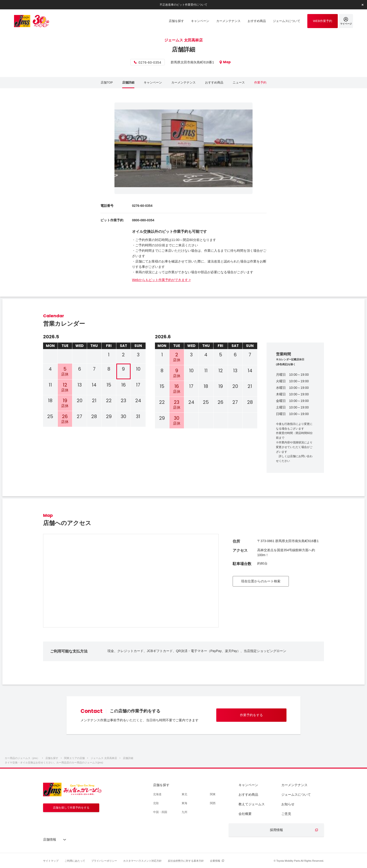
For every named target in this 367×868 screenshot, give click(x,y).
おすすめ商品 (214, 83)
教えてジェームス (252, 804)
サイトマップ (51, 861)
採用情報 (276, 830)
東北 (184, 794)
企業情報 (215, 861)
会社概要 (245, 814)
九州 (184, 812)
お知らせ (288, 804)
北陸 (156, 803)
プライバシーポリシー (104, 861)
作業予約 (260, 83)
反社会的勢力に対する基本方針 (186, 861)
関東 (213, 794)
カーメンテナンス (183, 83)
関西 (213, 803)
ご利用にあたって (75, 861)
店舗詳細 (128, 83)
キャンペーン (153, 83)
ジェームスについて (296, 795)
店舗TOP (107, 83)
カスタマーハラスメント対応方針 (142, 861)
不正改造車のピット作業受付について (183, 4)
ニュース (239, 83)
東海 (184, 803)
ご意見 (286, 814)
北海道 (157, 794)
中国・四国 (160, 812)
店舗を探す (161, 785)
